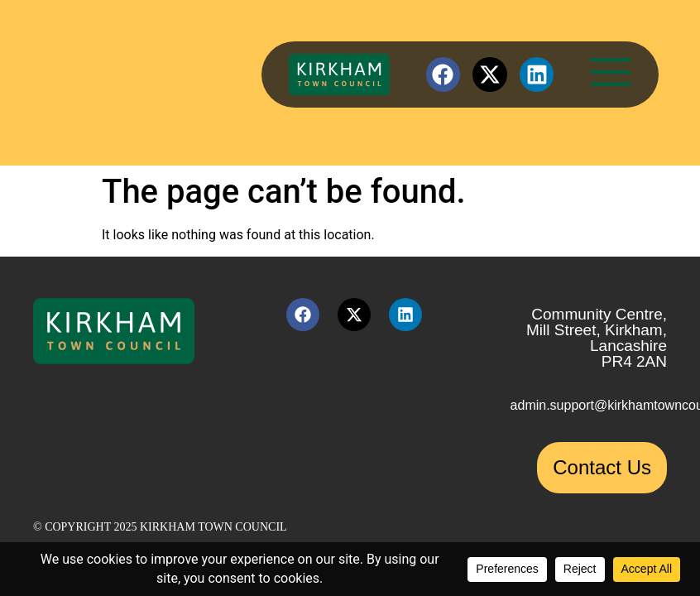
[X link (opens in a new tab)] (490, 74)
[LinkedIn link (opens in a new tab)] (537, 74)
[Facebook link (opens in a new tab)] (443, 74)
